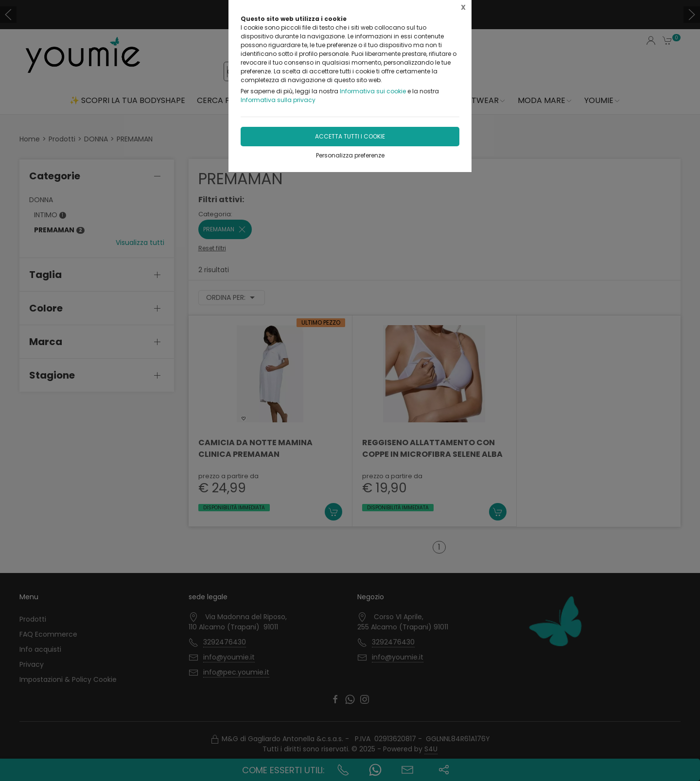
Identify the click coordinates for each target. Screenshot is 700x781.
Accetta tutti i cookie (350, 136)
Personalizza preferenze (350, 155)
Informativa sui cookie (373, 91)
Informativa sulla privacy (278, 100)
